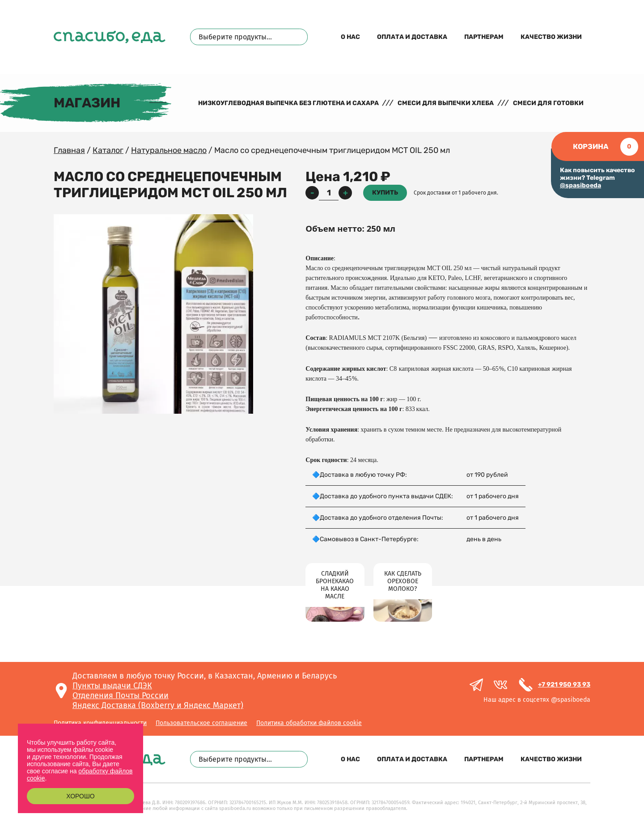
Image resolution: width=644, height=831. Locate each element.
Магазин (87, 103)
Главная (69, 150)
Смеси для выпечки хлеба (446, 103)
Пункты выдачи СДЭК (112, 686)
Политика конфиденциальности (100, 723)
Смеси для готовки (548, 103)
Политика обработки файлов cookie (309, 723)
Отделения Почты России (121, 695)
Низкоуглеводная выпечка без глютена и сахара (288, 103)
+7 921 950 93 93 (564, 685)
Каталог (108, 150)
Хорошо (80, 796)
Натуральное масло (169, 150)
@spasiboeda (580, 185)
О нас (350, 37)
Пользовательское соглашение (201, 723)
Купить (385, 193)
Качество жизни (551, 37)
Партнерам (484, 37)
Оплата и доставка (412, 37)
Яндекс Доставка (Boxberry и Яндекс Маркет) (158, 705)
